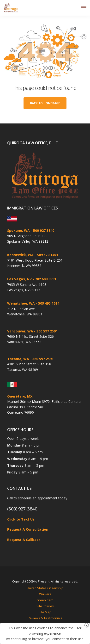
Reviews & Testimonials (45, 618)
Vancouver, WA (20, 331)
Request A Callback (24, 540)
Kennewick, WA (20, 255)
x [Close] (87, 625)
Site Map (45, 612)
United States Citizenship (45, 588)
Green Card (45, 600)
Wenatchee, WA (21, 303)
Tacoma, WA (18, 359)
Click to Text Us (21, 519)
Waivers (45, 594)
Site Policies (45, 606)
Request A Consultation (28, 529)
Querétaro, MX (20, 396)
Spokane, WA (18, 230)
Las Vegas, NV (19, 279)
